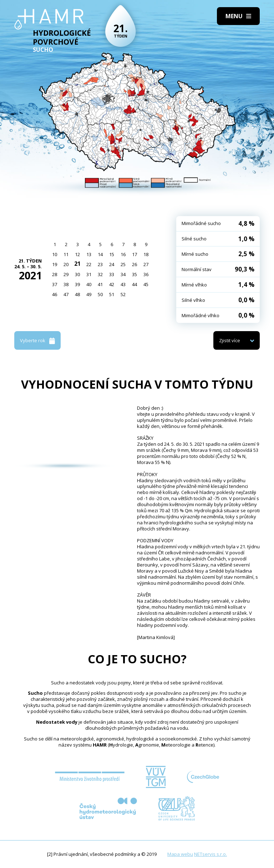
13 (89, 254)
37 (55, 284)
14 (100, 254)
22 (89, 264)
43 (123, 284)
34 (123, 274)
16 (123, 254)
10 (55, 254)
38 (66, 284)
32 (100, 274)
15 (112, 254)
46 (55, 294)
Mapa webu (180, 854)
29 (66, 274)
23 (100, 264)
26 (135, 264)
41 (100, 284)
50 (100, 294)
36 (146, 274)
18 (146, 254)
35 (135, 274)
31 (89, 274)
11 (66, 254)
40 (89, 284)
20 (66, 264)
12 (77, 254)
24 (112, 264)
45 (146, 284)
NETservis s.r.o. (210, 854)
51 (112, 294)
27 (146, 264)
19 (55, 264)
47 (66, 294)
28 (55, 274)
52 (123, 294)
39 (77, 284)
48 (77, 294)
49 (89, 294)
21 (77, 264)
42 (112, 284)
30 (77, 274)
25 (123, 264)
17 (135, 254)
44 (135, 284)
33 (112, 274)
